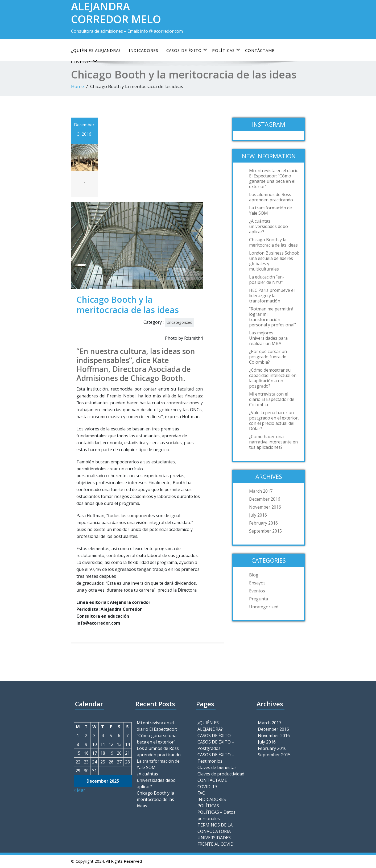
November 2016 (265, 507)
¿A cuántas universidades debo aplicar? (268, 226)
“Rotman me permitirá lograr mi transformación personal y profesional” (272, 317)
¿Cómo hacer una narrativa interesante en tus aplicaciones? (273, 442)
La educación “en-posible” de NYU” (267, 280)
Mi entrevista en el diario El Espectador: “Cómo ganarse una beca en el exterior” (274, 178)
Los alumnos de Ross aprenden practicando (271, 197)
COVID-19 (207, 787)
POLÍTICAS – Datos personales (216, 815)
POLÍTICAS (226, 50)
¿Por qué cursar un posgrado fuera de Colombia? (268, 357)
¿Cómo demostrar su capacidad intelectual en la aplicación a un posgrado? (273, 378)
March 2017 (261, 491)
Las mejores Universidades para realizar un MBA (268, 338)
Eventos (257, 591)
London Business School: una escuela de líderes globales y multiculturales (274, 261)
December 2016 (265, 499)
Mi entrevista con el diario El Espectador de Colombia (272, 399)
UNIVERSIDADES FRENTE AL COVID (216, 841)
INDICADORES (144, 50)
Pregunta (259, 599)
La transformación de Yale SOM (270, 210)
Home (77, 86)
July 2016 (258, 515)
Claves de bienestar (217, 767)
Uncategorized (179, 322)
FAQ (201, 793)
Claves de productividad (221, 774)
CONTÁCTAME (260, 50)
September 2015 (265, 531)
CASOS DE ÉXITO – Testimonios (216, 758)
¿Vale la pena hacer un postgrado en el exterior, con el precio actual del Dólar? (274, 421)
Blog (254, 575)
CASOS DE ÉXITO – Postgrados (216, 745)
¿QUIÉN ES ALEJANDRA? (96, 50)
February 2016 (263, 523)
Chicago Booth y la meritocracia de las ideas (273, 242)
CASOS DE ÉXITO (187, 50)
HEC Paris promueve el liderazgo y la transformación (272, 296)
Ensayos (257, 583)
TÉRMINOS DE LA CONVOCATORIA (215, 828)
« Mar (79, 790)
